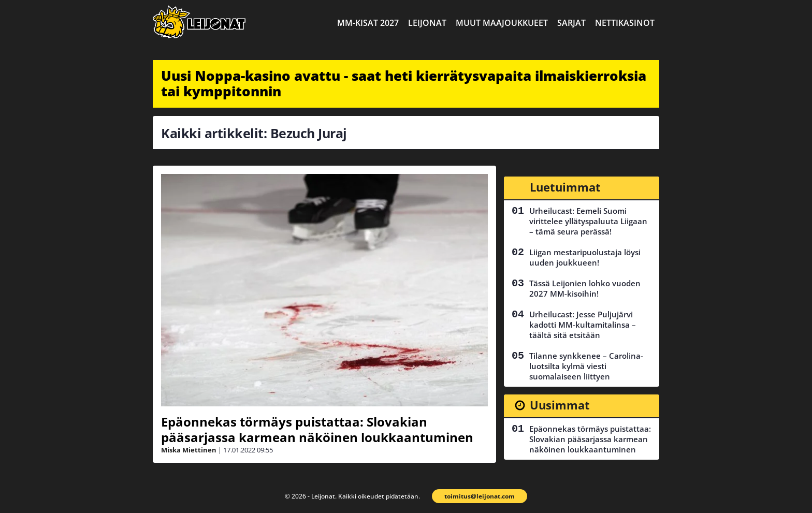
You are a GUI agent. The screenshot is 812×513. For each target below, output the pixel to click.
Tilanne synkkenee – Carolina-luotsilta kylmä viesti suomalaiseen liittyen (586, 366)
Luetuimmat (565, 187)
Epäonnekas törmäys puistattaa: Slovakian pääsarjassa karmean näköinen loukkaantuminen (317, 429)
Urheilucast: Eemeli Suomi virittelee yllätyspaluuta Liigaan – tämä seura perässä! (588, 221)
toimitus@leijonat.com (480, 496)
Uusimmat (560, 405)
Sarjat (571, 23)
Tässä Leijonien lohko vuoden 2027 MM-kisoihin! (585, 288)
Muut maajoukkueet (502, 23)
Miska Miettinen (189, 450)
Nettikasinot (625, 23)
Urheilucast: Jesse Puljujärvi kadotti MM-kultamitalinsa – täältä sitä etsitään (583, 325)
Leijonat (427, 23)
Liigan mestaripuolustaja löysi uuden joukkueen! (585, 257)
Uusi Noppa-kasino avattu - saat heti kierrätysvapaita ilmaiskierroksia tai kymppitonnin (404, 83)
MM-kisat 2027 (368, 23)
